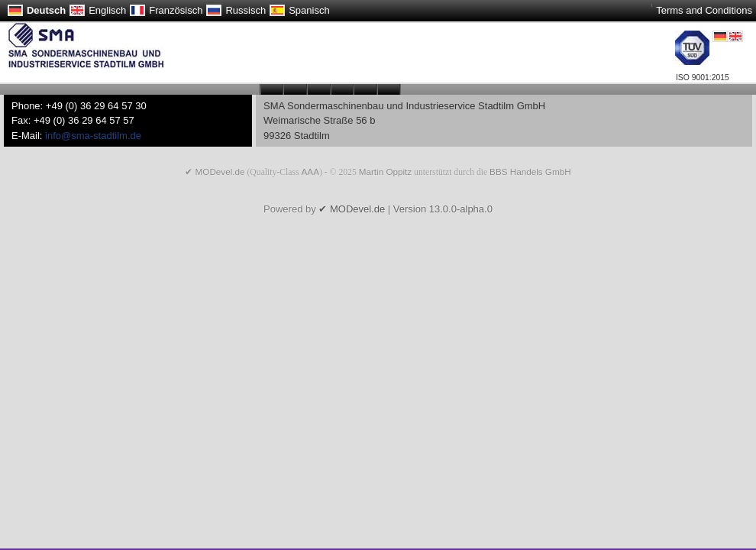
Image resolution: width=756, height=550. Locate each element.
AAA (310, 171)
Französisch (166, 10)
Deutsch (37, 10)
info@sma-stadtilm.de (93, 136)
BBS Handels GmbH (530, 171)
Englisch (98, 10)
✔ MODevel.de (215, 171)
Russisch (236, 10)
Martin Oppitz (386, 171)
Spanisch (299, 10)
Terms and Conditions (704, 10)
